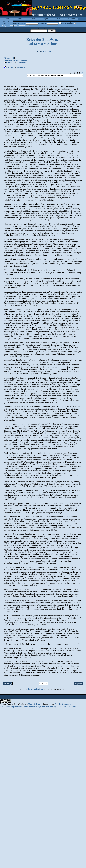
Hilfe (58, 19)
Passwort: (43, 23)
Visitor (47, 51)
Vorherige (8, 683)
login (30, 689)
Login (45, 19)
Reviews (8, 58)
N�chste (79, 684)
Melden (24, 60)
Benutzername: (20, 23)
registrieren (38, 689)
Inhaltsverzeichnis (12, 60)
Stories (19, 19)
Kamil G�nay (34, 704)
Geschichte (22, 63)
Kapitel (9, 63)
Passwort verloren (22, 26)
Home (7, 19)
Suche (33, 19)
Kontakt (72, 19)
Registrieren (7, 26)
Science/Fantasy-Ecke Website (12, 704)
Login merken (67, 23)
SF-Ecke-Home (6, 21)
